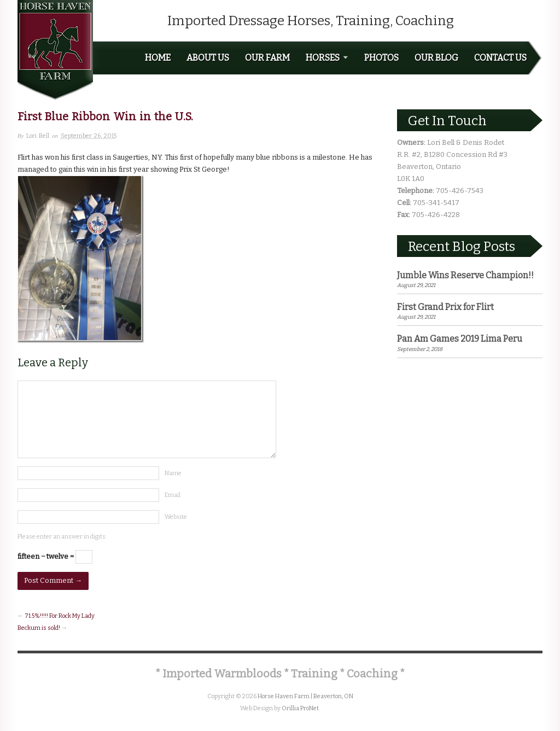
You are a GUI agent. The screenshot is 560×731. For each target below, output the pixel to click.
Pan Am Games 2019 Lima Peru (460, 339)
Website (176, 517)
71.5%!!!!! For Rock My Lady (60, 616)
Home (158, 58)
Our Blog (436, 58)
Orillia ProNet (300, 708)
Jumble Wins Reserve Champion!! (465, 275)
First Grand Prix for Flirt (445, 307)
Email (173, 495)
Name (173, 473)
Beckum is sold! (39, 628)
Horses (327, 58)
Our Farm (267, 58)
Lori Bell (38, 136)
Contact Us (500, 58)
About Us (208, 58)
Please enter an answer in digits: (62, 537)
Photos (381, 58)
